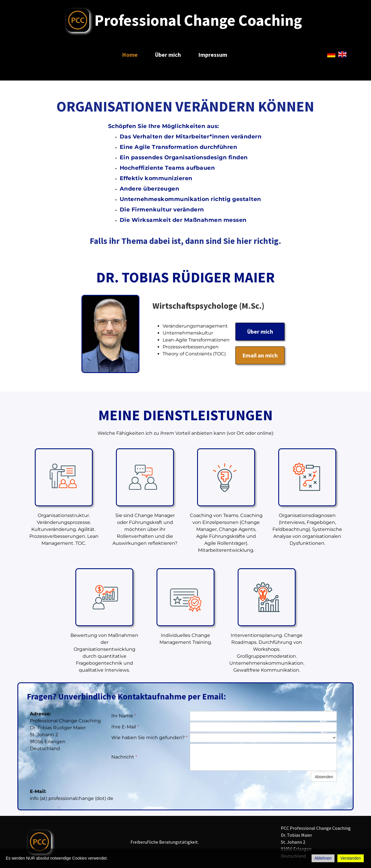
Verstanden (351, 858)
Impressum (213, 55)
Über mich (168, 55)
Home (130, 55)
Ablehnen (323, 858)
